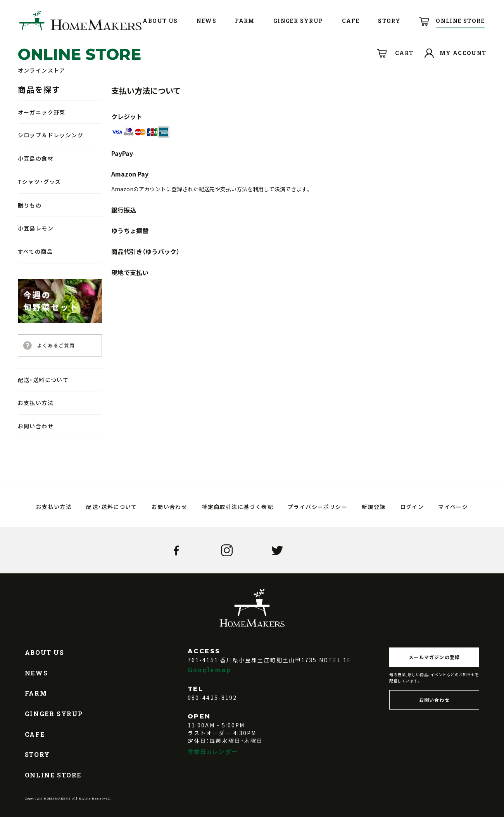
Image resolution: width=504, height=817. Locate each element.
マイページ (453, 507)
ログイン (412, 507)
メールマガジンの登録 (434, 657)
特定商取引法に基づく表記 (237, 507)
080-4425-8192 (212, 698)
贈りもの (30, 205)
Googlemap (210, 670)
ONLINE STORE (53, 775)
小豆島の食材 (36, 158)
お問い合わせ (36, 426)
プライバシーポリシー (318, 507)
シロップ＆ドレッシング (51, 135)
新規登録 (374, 507)
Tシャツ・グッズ (40, 182)
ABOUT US (45, 652)
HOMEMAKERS (80, 21)
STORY (37, 754)
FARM (36, 693)
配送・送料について (43, 380)
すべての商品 (35, 251)
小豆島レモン (36, 228)
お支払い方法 (36, 403)
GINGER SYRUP (54, 714)
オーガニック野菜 (42, 112)
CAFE (35, 734)
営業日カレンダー (213, 752)
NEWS (36, 673)
